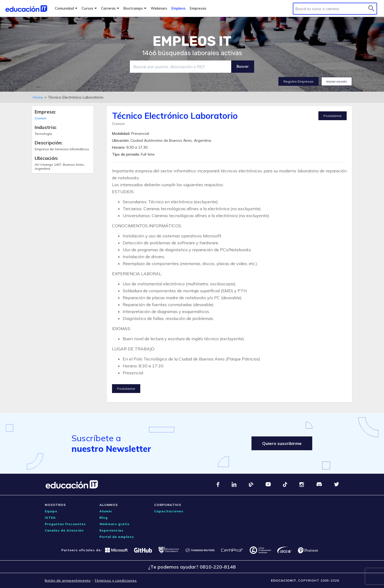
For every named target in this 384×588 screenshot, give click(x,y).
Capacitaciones (169, 511)
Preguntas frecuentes (65, 524)
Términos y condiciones (116, 580)
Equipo (51, 511)
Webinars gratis (115, 524)
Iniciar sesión (337, 81)
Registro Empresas (299, 81)
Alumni (106, 511)
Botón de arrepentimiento (68, 580)
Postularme (333, 116)
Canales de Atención (64, 530)
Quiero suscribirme (282, 443)
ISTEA (50, 518)
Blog (104, 518)
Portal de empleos (117, 537)
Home (38, 97)
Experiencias (111, 530)
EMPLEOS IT (192, 41)
